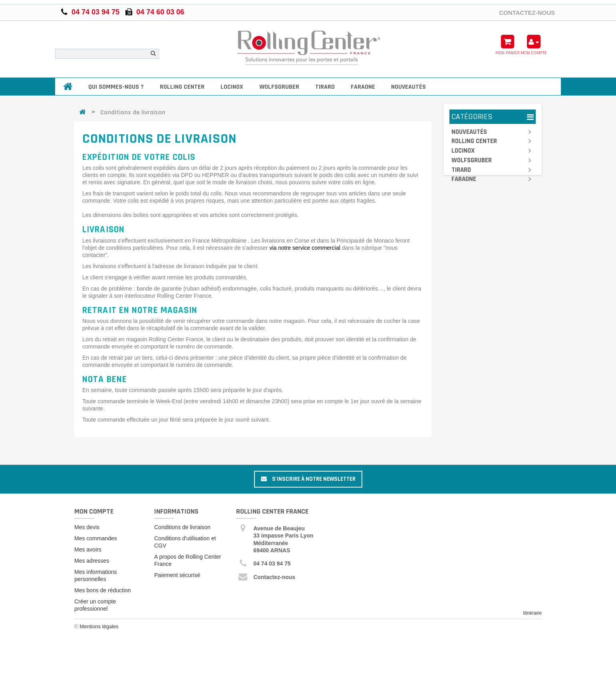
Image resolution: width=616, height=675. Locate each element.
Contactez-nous (527, 12)
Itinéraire (532, 613)
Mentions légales (99, 628)
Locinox (232, 87)
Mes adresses (92, 561)
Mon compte (94, 511)
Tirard (325, 87)
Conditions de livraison (182, 527)
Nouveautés (408, 87)
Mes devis (87, 527)
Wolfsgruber (279, 87)
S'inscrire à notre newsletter (308, 479)
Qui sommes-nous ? (116, 87)
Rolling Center (182, 87)
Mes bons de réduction (103, 590)
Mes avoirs (88, 550)
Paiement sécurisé (177, 575)
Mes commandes (96, 538)
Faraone (363, 87)
